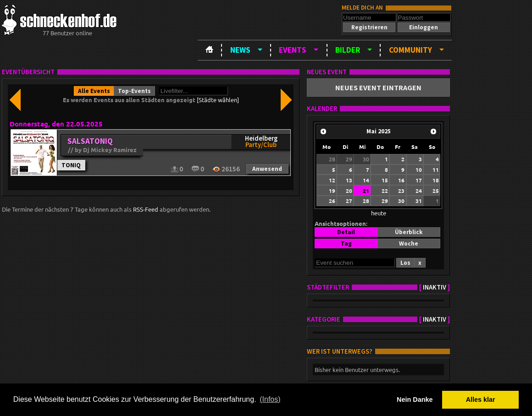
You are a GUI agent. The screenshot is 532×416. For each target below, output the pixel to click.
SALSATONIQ (90, 141)
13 (349, 180)
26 (332, 201)
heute (379, 213)
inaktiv (435, 287)
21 (366, 191)
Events (293, 50)
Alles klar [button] (481, 400)
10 (419, 170)
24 (419, 191)
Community (410, 50)
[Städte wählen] (218, 100)
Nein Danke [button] (415, 400)
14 (366, 180)
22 (385, 191)
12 (332, 180)
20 (349, 191)
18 (436, 180)
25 (436, 191)
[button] (369, 27)
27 (349, 201)
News (240, 50)
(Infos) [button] (270, 399)
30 (366, 159)
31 (419, 201)
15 (385, 180)
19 (332, 191)
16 (401, 180)
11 (436, 170)
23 (401, 191)
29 (349, 159)
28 (332, 159)
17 (419, 180)
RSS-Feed (146, 209)
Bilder (348, 50)
